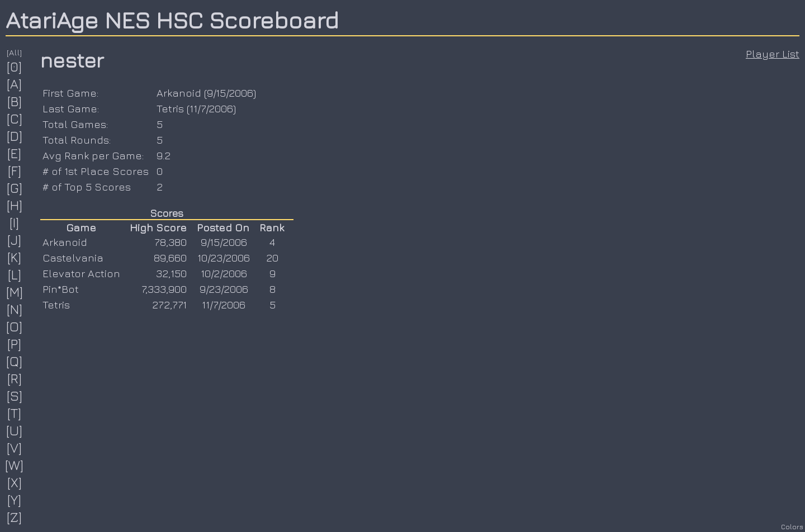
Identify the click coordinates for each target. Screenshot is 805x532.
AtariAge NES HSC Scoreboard (172, 20)
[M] (15, 292)
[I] (15, 222)
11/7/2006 (211, 108)
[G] (15, 188)
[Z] (15, 517)
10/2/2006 (224, 273)
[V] (15, 448)
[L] (15, 274)
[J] (15, 240)
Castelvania (73, 258)
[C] (15, 118)
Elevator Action (81, 273)
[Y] (15, 500)
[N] (15, 309)
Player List (773, 54)
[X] (15, 482)
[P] (15, 344)
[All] (15, 52)
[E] (15, 153)
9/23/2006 (224, 289)
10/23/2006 (224, 258)
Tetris (170, 108)
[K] (15, 257)
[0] (15, 66)
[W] (15, 465)
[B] (15, 101)
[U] (15, 430)
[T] (15, 413)
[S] (15, 396)
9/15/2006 (230, 93)
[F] (15, 170)
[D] (15, 136)
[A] (15, 84)
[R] (15, 378)
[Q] (15, 361)
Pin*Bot (61, 289)
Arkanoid (179, 93)
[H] (15, 205)
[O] (15, 326)
